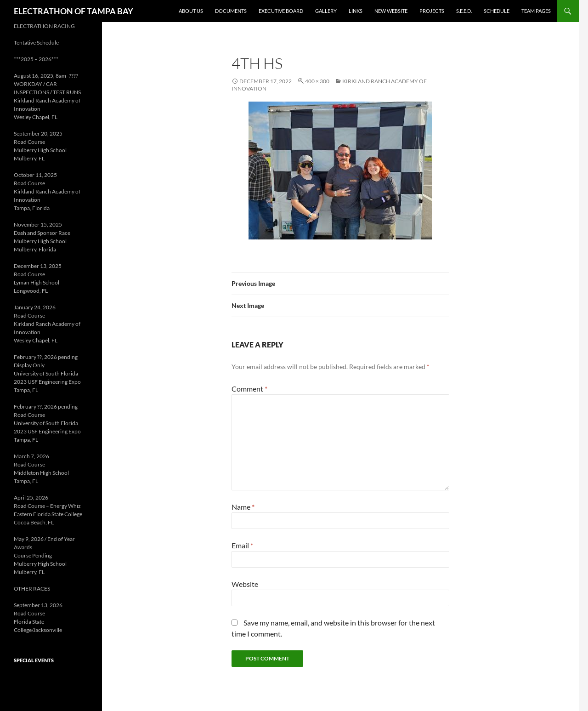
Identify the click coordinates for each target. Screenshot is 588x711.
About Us (191, 11)
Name (243, 507)
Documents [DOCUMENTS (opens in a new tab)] (231, 11)
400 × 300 (317, 81)
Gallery (326, 11)
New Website (391, 11)
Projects (432, 11)
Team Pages (536, 11)
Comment (249, 389)
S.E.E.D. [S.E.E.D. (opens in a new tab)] (464, 11)
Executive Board (281, 11)
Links (356, 11)
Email (242, 545)
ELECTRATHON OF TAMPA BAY (73, 11)
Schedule (497, 11)
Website (245, 584)
